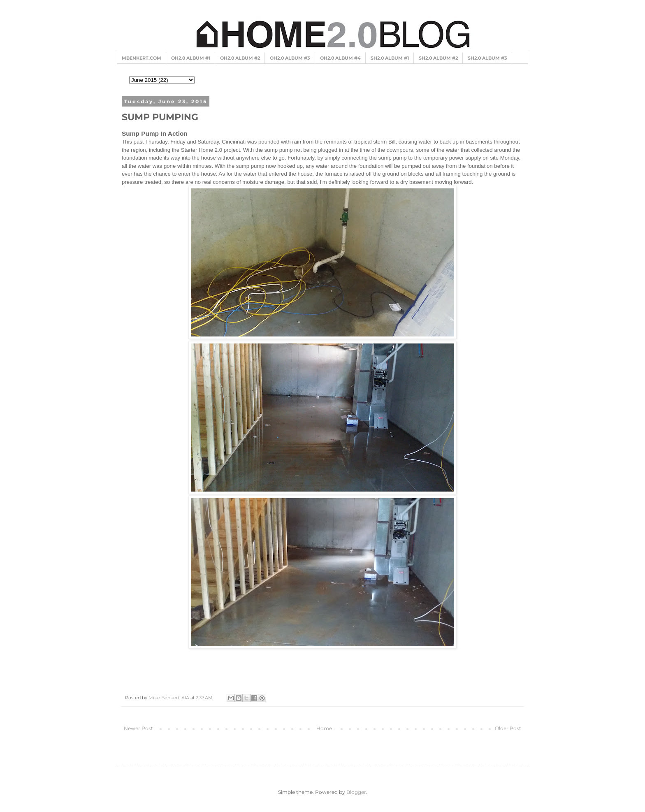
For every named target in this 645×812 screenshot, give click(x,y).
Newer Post (138, 728)
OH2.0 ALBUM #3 (290, 58)
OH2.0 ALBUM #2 (240, 58)
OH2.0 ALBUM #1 (191, 58)
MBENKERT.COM (142, 58)
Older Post (508, 728)
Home (324, 728)
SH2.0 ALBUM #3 (487, 58)
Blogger (356, 792)
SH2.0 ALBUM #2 (438, 58)
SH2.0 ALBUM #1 (390, 58)
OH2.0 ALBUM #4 (340, 58)
